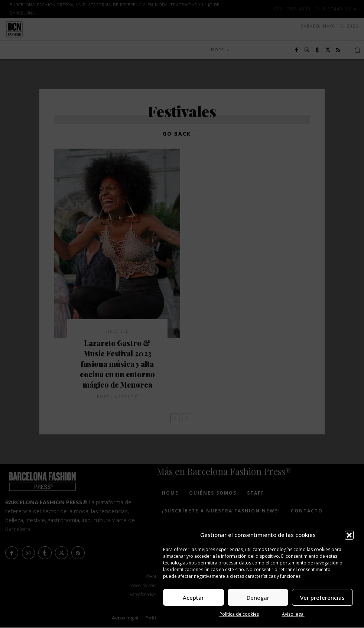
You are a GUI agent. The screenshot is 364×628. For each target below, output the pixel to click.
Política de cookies (239, 614)
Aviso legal (293, 614)
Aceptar (193, 598)
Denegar (258, 598)
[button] (349, 535)
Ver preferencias (322, 598)
